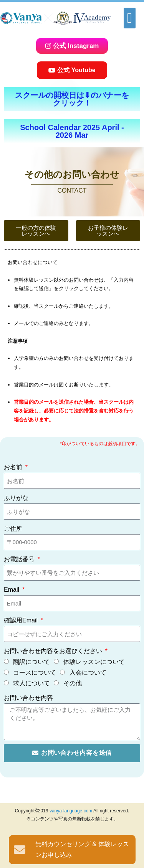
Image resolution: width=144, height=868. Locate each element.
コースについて (35, 672)
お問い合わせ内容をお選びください (54, 651)
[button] (130, 18)
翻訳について (31, 662)
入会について (88, 672)
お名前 (14, 467)
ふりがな (16, 498)
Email (12, 590)
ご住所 (13, 529)
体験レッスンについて (94, 662)
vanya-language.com (71, 811)
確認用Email (22, 620)
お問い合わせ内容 (28, 698)
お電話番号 (20, 559)
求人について (31, 683)
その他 (73, 683)
